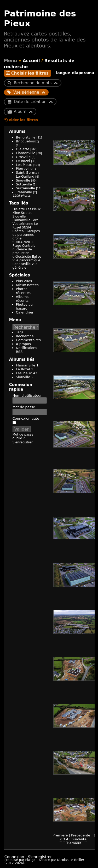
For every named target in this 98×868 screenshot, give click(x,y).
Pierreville (24, 169)
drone (17, 238)
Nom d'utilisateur (27, 396)
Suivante (79, 839)
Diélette (23, 149)
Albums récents (22, 299)
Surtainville (25, 188)
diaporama (83, 73)
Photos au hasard (24, 306)
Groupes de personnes (26, 233)
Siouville (23, 180)
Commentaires (28, 340)
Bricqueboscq (27, 141)
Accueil (31, 61)
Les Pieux (24, 165)
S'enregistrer (23, 442)
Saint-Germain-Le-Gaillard (29, 174)
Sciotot (26, 213)
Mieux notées (27, 285)
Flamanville (26, 153)
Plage (17, 246)
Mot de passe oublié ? (23, 436)
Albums (17, 131)
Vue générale (25, 266)
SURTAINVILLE (24, 242)
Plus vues (24, 281)
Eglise (37, 257)
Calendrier (25, 312)
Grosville (23, 157)
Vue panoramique (26, 260)
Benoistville (26, 137)
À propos (23, 344)
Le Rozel (23, 161)
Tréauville (24, 192)
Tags (20, 332)
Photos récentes (23, 291)
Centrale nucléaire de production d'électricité (24, 251)
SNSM (27, 227)
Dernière (74, 843)
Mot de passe (24, 407)
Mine (16, 213)
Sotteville (24, 184)
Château (19, 231)
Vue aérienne (23, 224)
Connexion (14, 857)
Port (34, 220)
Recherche (25, 336)
